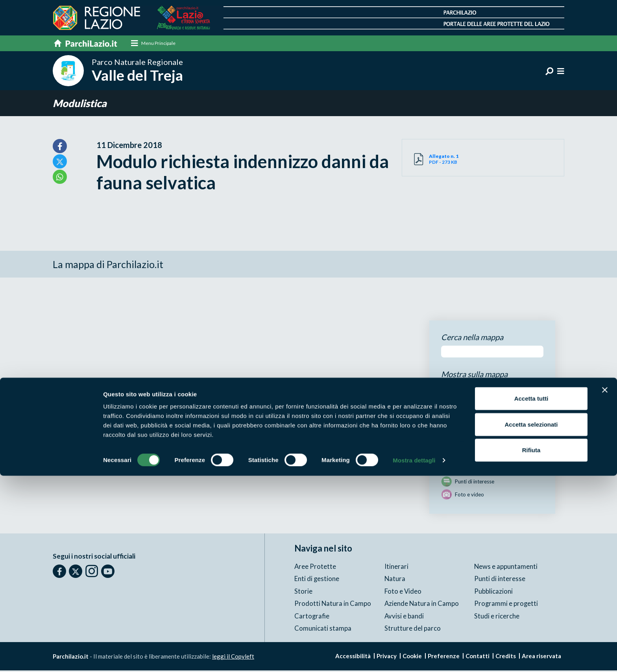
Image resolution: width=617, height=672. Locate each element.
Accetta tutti (531, 595)
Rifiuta (531, 646)
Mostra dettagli (414, 656)
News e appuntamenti (506, 567)
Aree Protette (315, 567)
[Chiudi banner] (605, 586)
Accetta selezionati (531, 621)
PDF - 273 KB (456, 160)
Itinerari (396, 567)
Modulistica (82, 104)
